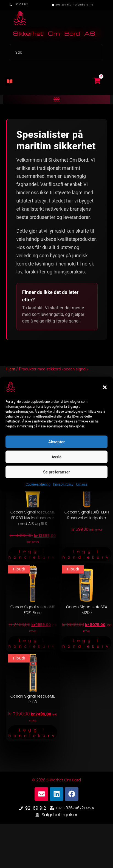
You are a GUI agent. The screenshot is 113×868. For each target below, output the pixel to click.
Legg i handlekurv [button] (33, 554)
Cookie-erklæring (38, 484)
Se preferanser (56, 472)
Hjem (11, 369)
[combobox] (57, 52)
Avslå (57, 457)
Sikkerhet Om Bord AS (54, 33)
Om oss (82, 484)
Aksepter (56, 442)
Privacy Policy (63, 484)
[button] (105, 387)
